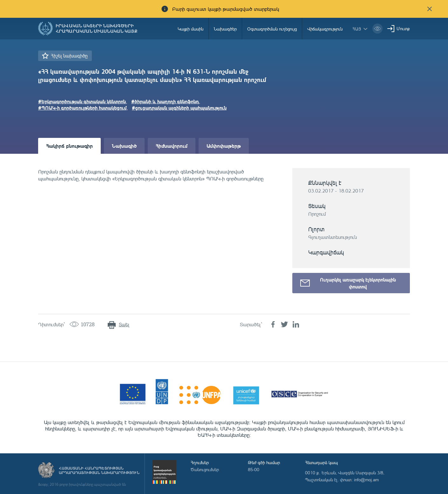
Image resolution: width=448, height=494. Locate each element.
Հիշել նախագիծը (69, 56)
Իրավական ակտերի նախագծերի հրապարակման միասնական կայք (97, 29)
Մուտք (403, 28)
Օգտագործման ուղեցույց (272, 29)
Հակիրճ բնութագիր (69, 146)
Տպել (124, 325)
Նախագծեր (225, 29)
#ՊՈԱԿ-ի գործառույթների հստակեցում (82, 108)
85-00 (254, 469)
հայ (357, 29)
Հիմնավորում (172, 146)
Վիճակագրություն (325, 29)
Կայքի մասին (190, 29)
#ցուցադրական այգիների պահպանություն (179, 108)
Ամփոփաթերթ (224, 146)
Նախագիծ (124, 146)
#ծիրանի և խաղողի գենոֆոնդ (165, 101)
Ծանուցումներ (205, 469)
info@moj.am (366, 480)
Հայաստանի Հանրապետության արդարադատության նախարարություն (99, 470)
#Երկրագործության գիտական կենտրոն (82, 101)
